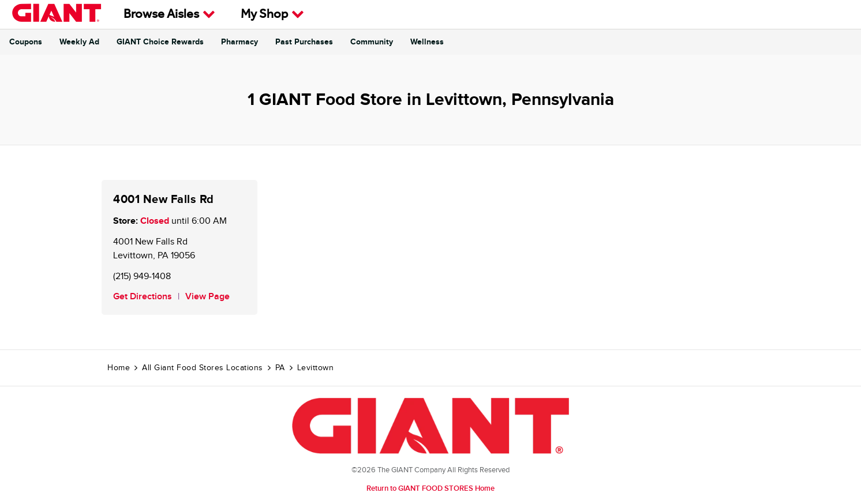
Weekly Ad (79, 42)
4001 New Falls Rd (164, 200)
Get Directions (143, 297)
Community (372, 42)
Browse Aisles (169, 14)
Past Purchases (304, 42)
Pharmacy (239, 42)
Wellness (427, 42)
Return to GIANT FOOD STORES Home (430, 488)
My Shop (272, 14)
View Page (207, 297)
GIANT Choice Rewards (160, 42)
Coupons (26, 42)
